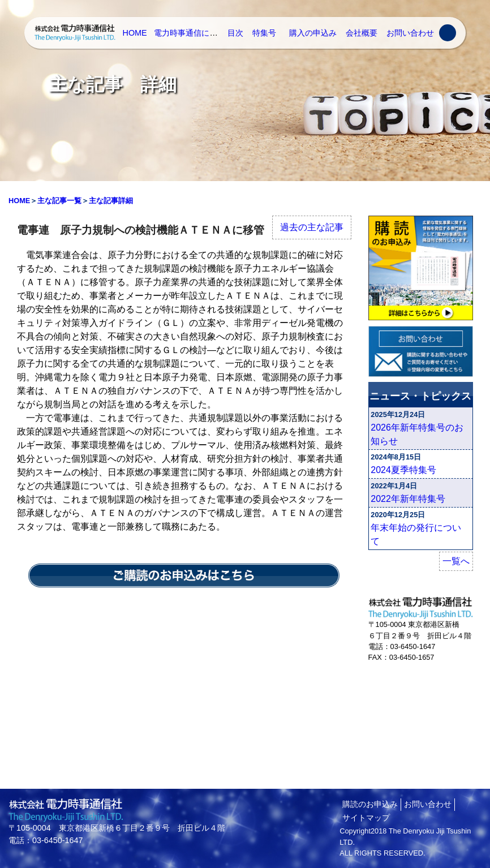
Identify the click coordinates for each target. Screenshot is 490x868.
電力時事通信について (194, 33)
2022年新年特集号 (408, 499)
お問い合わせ (410, 33)
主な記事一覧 (59, 201)
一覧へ (456, 561)
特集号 (264, 33)
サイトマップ (366, 818)
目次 (235, 33)
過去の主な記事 (312, 227)
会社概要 (362, 33)
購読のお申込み (370, 804)
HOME (135, 33)
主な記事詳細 (111, 201)
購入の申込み (313, 33)
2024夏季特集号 (403, 470)
